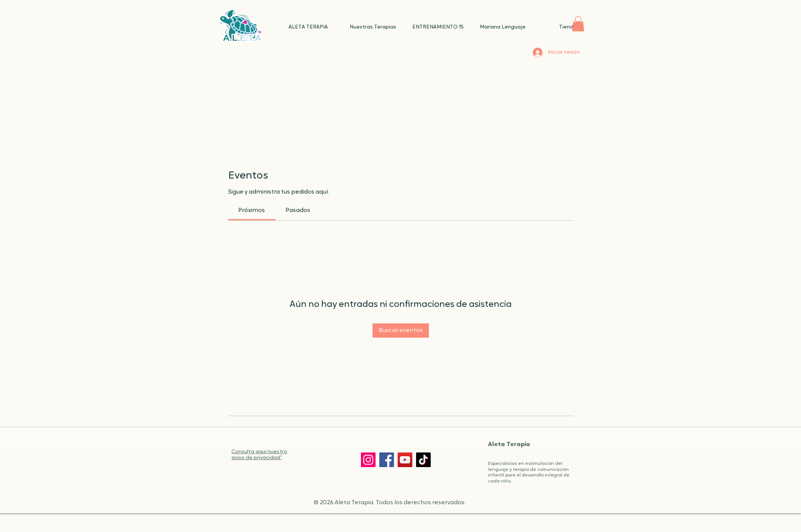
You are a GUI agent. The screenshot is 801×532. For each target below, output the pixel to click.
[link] (252, 210)
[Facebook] (387, 460)
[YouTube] (405, 460)
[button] (578, 24)
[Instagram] (368, 460)
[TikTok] (423, 460)
